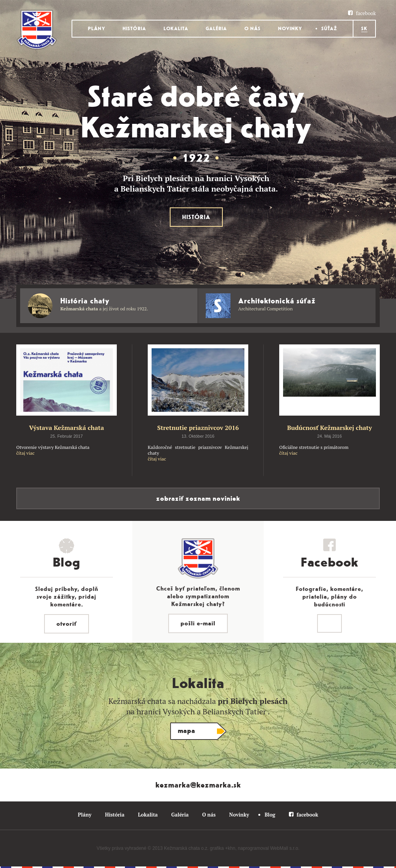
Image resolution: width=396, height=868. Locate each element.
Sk (364, 29)
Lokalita (176, 29)
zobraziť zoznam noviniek (198, 498)
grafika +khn (223, 848)
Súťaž (329, 29)
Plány (96, 29)
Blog (270, 815)
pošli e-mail (198, 623)
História (134, 29)
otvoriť (67, 624)
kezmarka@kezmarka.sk (198, 785)
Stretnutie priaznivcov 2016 (198, 428)
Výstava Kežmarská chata (67, 428)
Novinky (290, 29)
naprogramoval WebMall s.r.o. (269, 848)
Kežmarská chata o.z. (186, 848)
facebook (366, 13)
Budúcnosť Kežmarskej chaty (329, 428)
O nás (253, 29)
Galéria (216, 29)
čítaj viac (25, 453)
